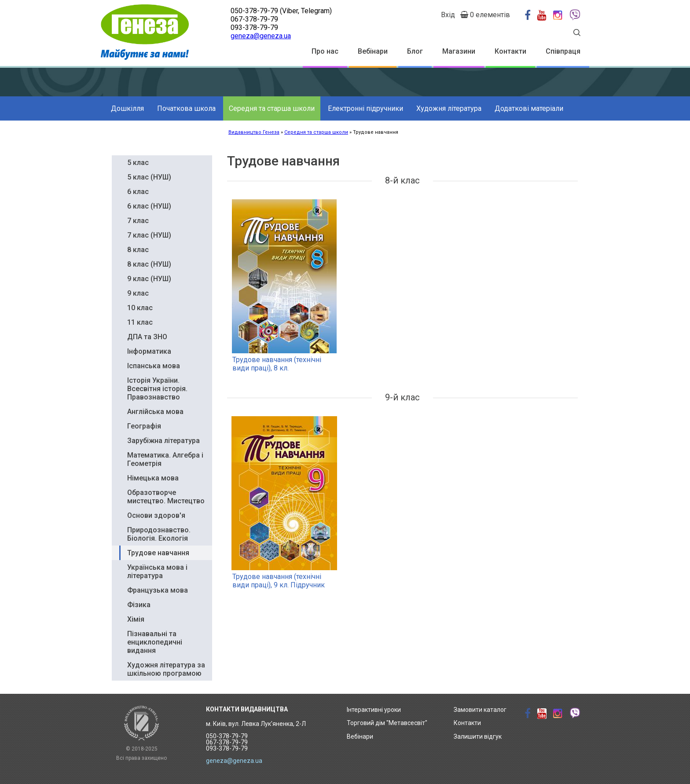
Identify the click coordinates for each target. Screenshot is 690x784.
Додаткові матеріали (529, 108)
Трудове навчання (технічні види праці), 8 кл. (277, 364)
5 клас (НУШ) (149, 177)
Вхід (448, 15)
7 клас (138, 221)
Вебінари (373, 51)
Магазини (459, 51)
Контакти (510, 51)
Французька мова (158, 590)
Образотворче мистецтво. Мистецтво (166, 497)
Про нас (325, 51)
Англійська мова (155, 412)
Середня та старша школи (272, 108)
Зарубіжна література (163, 441)
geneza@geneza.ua (261, 36)
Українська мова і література (157, 572)
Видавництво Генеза (254, 132)
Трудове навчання (158, 553)
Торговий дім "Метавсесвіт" (387, 723)
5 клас (138, 163)
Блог (415, 51)
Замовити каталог (480, 710)
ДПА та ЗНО (147, 337)
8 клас (138, 250)
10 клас (140, 308)
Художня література (449, 108)
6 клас (138, 192)
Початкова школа (186, 108)
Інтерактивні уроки (374, 710)
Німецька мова (153, 478)
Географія (144, 426)
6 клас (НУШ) (149, 206)
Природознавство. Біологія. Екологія (159, 534)
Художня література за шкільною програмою (166, 669)
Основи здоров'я (156, 515)
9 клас (138, 293)
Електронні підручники (365, 108)
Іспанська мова (154, 366)
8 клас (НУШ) (149, 264)
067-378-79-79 (254, 19)
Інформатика (149, 351)
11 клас (140, 322)
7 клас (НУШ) (149, 235)
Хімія (136, 619)
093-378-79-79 (254, 27)
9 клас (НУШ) (149, 279)
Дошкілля (127, 108)
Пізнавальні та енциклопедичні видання (155, 642)
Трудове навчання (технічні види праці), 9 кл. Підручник (279, 581)
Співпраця (563, 51)
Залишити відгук (478, 736)
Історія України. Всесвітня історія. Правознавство (157, 389)
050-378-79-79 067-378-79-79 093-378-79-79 (227, 742)
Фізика (139, 605)
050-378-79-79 (254, 11)
